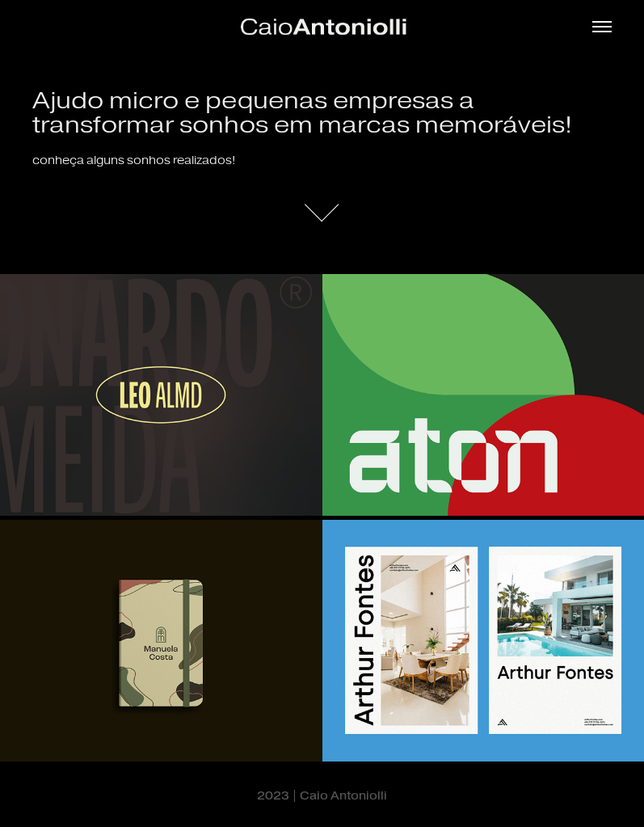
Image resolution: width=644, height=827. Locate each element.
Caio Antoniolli (343, 796)
